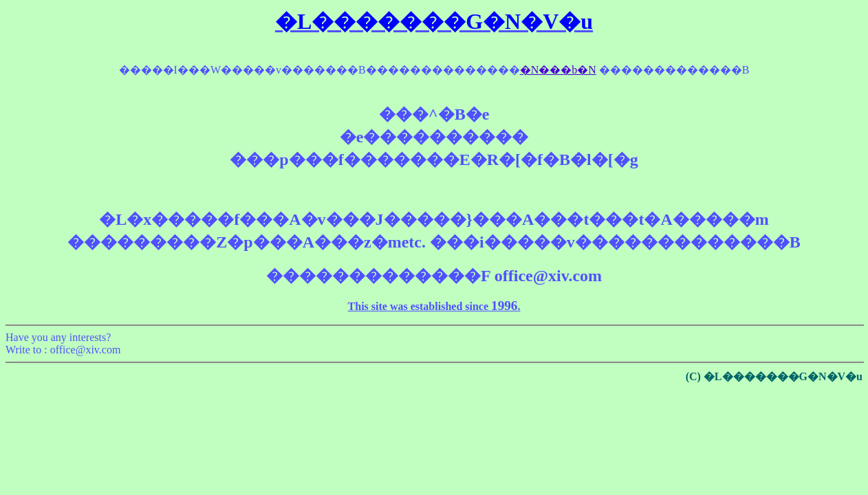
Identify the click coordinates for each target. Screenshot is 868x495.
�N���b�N (558, 70)
